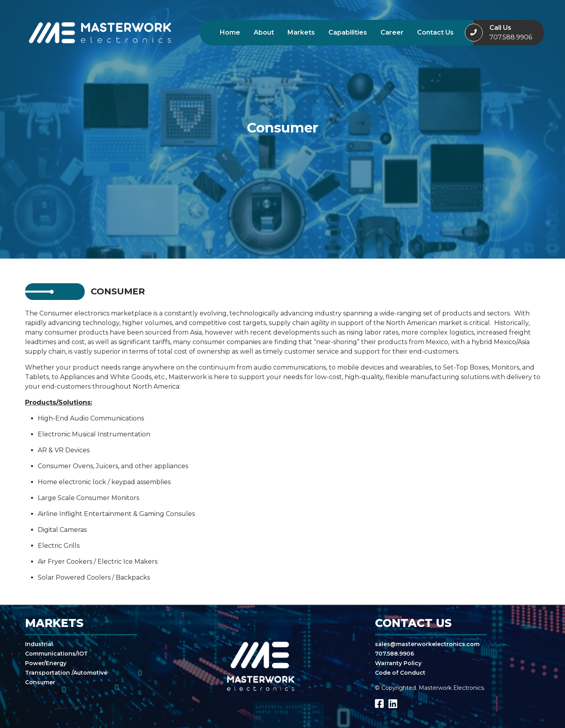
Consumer (40, 682)
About (264, 32)
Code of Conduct (400, 673)
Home (230, 32)
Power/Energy (46, 663)
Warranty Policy (398, 663)
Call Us (511, 33)
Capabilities (348, 32)
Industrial (39, 644)
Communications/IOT (56, 654)
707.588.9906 (394, 654)
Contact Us (435, 32)
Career (392, 32)
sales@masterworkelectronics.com (427, 644)
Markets (301, 32)
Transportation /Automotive (66, 673)
